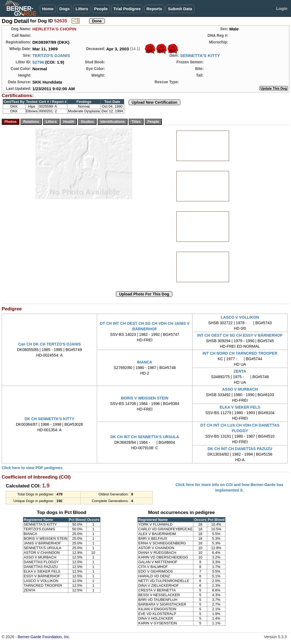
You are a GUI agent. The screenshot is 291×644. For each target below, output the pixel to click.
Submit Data (180, 9)
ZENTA (240, 371)
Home (48, 9)
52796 (38, 62)
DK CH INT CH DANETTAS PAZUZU (240, 449)
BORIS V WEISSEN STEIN (145, 398)
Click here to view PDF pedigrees (32, 468)
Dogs (65, 9)
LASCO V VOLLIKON (240, 317)
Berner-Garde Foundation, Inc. (44, 637)
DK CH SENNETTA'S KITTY (50, 419)
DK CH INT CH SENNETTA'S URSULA (145, 437)
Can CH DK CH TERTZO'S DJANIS (49, 344)
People (101, 9)
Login (282, 8)
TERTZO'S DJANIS (51, 55)
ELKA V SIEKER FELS (240, 407)
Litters (82, 9)
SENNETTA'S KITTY (200, 55)
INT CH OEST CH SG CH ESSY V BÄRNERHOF (240, 335)
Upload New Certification (155, 102)
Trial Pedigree (127, 9)
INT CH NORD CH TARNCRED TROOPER (240, 353)
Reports (154, 9)
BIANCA (145, 362)
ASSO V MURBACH (240, 389)
